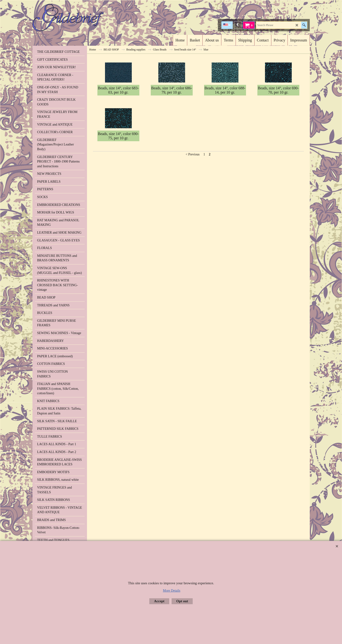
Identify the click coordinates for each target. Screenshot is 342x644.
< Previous (193, 209)
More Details (171, 591)
